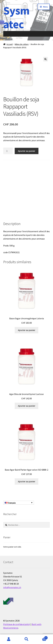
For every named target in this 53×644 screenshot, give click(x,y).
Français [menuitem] (12, 503)
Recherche (26, 639)
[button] (46, 59)
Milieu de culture (22, 44)
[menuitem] (19, 503)
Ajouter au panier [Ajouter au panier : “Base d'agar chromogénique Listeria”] (27, 330)
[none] (19, 503)
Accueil (10, 44)
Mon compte (9, 639)
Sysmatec (16, 17)
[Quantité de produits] (8, 151)
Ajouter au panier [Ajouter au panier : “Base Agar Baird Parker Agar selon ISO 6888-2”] (27, 481)
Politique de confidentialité (17, 624)
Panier (42, 637)
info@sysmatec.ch (12, 587)
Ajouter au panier (27, 151)
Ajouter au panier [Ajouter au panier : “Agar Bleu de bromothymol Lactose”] (27, 406)
